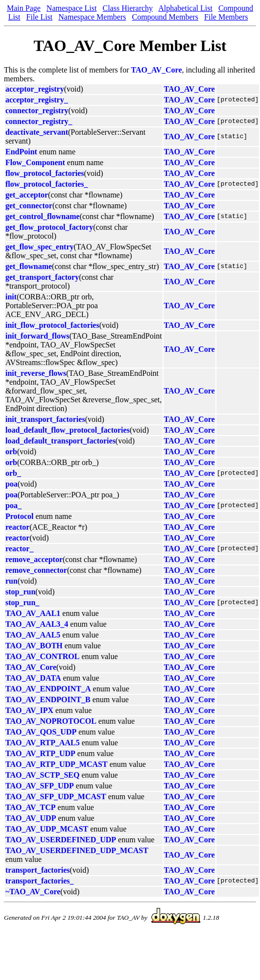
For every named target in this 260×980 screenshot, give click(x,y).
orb (11, 452)
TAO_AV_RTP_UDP (40, 753)
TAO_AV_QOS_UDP (41, 732)
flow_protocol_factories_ (47, 184)
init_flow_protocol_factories (52, 325)
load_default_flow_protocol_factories (68, 430)
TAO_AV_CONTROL (42, 656)
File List (40, 17)
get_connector (29, 206)
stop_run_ (22, 602)
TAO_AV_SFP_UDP (40, 786)
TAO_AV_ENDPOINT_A (48, 689)
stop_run (20, 592)
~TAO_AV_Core (33, 892)
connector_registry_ (39, 121)
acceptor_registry (35, 89)
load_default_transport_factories (60, 441)
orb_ (13, 473)
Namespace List (72, 8)
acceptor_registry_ (37, 100)
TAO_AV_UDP (31, 818)
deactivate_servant (37, 132)
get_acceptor (27, 195)
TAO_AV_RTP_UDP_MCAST (57, 764)
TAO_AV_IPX (29, 710)
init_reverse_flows (36, 373)
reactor (17, 527)
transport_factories (38, 870)
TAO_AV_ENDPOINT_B (48, 699)
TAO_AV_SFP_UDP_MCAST (56, 796)
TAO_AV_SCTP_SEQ (42, 775)
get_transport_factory (42, 277)
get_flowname (29, 266)
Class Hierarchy (128, 8)
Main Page (24, 8)
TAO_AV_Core (157, 70)
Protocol (19, 516)
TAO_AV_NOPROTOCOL (51, 721)
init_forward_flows (37, 336)
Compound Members (165, 17)
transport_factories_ (40, 881)
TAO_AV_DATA (33, 678)
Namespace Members (92, 17)
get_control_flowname (43, 216)
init (11, 297)
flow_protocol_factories (45, 173)
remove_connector (36, 570)
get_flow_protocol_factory (49, 227)
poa (12, 484)
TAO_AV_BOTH (34, 646)
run (12, 581)
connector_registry (37, 110)
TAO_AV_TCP (31, 807)
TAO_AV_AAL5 (33, 635)
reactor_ (19, 549)
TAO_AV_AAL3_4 (37, 624)
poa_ (13, 505)
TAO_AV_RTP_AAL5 (43, 743)
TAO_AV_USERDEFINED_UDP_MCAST (77, 850)
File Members (226, 17)
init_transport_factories (45, 419)
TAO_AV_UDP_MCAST (47, 829)
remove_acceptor (34, 559)
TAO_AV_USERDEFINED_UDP (61, 840)
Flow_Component (35, 162)
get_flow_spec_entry (40, 247)
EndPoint (21, 152)
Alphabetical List (185, 8)
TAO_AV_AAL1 (33, 613)
